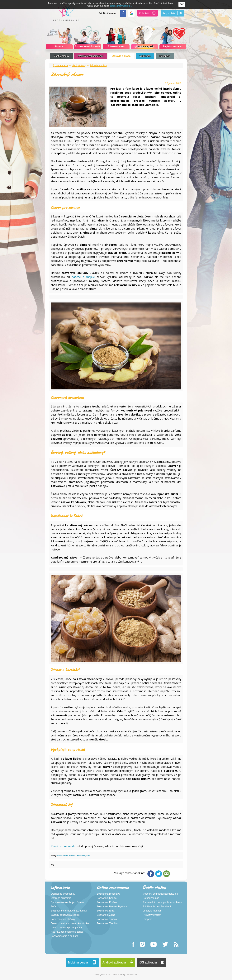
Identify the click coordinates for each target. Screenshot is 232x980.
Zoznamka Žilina (106, 915)
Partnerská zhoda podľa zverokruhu (163, 902)
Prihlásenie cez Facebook (157, 906)
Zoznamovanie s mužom (64, 936)
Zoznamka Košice (107, 898)
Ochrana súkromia (61, 898)
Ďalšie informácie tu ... (122, 6)
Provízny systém (152, 915)
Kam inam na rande (63, 846)
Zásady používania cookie (65, 915)
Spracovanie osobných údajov (67, 902)
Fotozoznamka (151, 898)
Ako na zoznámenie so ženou (67, 932)
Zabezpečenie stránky (63, 919)
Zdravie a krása (122, 56)
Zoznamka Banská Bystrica (112, 906)
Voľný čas (145, 56)
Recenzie (165, 56)
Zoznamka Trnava (107, 919)
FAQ (53, 906)
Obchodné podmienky (63, 894)
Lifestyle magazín (153, 911)
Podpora (148, 919)
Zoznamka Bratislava (109, 894)
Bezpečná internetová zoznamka (69, 911)
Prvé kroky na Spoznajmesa (66, 928)
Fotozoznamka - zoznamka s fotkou (71, 923)
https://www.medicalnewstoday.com (74, 855)
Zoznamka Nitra (106, 911)
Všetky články (62, 56)
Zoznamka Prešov (107, 902)
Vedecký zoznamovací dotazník (160, 894)
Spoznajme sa (60, 65)
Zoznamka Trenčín (107, 923)
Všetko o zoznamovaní (91, 56)
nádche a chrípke (83, 277)
